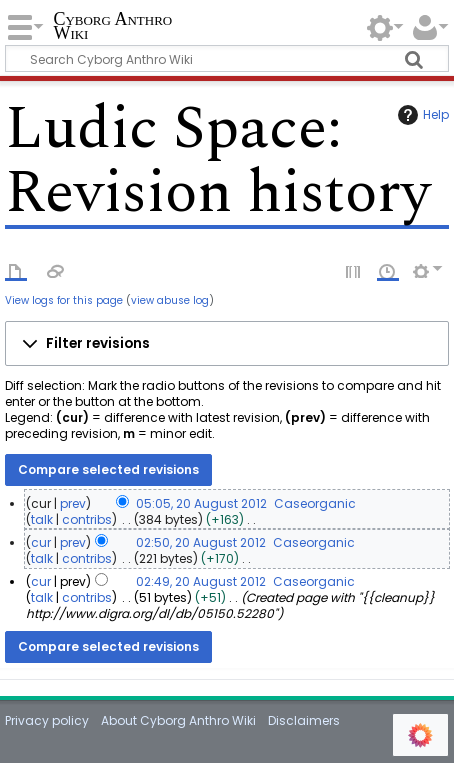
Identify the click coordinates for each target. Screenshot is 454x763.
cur (41, 542)
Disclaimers (304, 720)
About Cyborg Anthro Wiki (178, 720)
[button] (226, 344)
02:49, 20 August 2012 (201, 581)
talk (42, 519)
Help (421, 115)
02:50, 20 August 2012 (201, 542)
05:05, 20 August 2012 (201, 503)
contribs (87, 519)
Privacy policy (47, 720)
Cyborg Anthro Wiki (112, 27)
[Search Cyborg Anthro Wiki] (226, 58)
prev (73, 503)
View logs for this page (64, 300)
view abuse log (170, 300)
